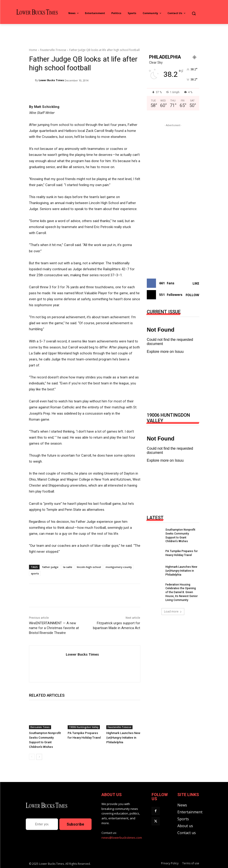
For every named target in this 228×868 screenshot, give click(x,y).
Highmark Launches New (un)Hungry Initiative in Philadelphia (123, 738)
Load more (173, 611)
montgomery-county (119, 567)
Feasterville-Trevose (53, 50)
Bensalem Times (40, 727)
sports (35, 573)
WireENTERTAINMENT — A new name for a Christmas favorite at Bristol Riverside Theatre (54, 628)
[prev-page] (32, 757)
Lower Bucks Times (51, 80)
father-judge (50, 567)
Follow (192, 295)
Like (196, 283)
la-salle (68, 567)
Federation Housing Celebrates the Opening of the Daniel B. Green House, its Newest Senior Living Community (182, 592)
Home (33, 50)
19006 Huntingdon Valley (84, 727)
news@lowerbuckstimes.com (122, 838)
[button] (194, 13)
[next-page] (39, 757)
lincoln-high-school (89, 567)
